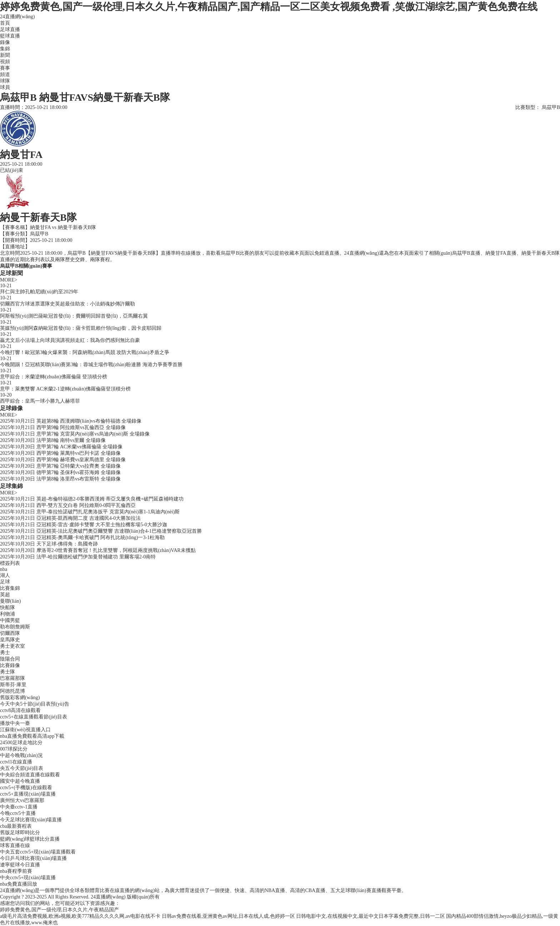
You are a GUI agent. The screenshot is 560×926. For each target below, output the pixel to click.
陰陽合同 (10, 659)
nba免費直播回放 (19, 884)
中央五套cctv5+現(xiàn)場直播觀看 (38, 852)
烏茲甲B (39, 234)
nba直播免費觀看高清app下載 (32, 736)
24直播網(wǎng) (17, 17)
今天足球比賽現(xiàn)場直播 (31, 820)
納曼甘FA (40, 227)
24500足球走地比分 (21, 743)
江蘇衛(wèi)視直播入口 (25, 730)
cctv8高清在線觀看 (20, 710)
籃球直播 (10, 36)
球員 (5, 87)
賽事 (5, 68)
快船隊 (7, 608)
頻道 (5, 74)
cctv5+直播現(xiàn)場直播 (28, 794)
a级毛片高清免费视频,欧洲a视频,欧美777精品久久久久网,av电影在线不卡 (80, 916)
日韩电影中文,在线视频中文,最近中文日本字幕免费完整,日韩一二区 (371, 916)
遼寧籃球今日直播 (20, 865)
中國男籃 (10, 620)
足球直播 (10, 29)
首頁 (5, 23)
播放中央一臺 (15, 723)
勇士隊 (7, 672)
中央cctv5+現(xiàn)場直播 (28, 878)
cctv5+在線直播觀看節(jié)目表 (34, 717)
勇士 (5, 653)
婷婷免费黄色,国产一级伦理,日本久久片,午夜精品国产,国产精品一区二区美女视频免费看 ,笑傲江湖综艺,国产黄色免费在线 (269, 7)
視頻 (5, 62)
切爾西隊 (10, 633)
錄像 (5, 42)
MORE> (9, 280)
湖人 (5, 575)
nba (4, 569)
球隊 (5, 81)
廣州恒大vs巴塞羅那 (22, 800)
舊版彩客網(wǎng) (20, 698)
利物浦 (7, 614)
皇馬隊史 (10, 640)
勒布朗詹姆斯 (15, 627)
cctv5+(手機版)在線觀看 (26, 788)
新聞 (5, 55)
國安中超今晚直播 (20, 781)
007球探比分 (14, 749)
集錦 (5, 49)
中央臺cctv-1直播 (19, 807)
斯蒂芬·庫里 (13, 685)
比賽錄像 (10, 665)
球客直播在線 (15, 845)
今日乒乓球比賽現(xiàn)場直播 (33, 858)
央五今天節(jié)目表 (22, 768)
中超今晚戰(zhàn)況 (21, 755)
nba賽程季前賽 (16, 871)
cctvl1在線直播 (16, 762)
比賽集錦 (10, 588)
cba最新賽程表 (16, 826)
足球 (5, 582)
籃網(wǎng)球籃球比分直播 (30, 839)
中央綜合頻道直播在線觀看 (30, 775)
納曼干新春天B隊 (77, 227)
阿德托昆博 (12, 691)
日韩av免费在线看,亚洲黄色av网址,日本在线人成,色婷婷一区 (228, 916)
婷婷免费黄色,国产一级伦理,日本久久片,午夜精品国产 (59, 910)
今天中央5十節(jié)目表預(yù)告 (35, 704)
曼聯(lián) (10, 601)
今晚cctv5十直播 (18, 813)
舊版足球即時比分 (20, 833)
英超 (5, 595)
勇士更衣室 (12, 646)
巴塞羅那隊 (12, 678)
